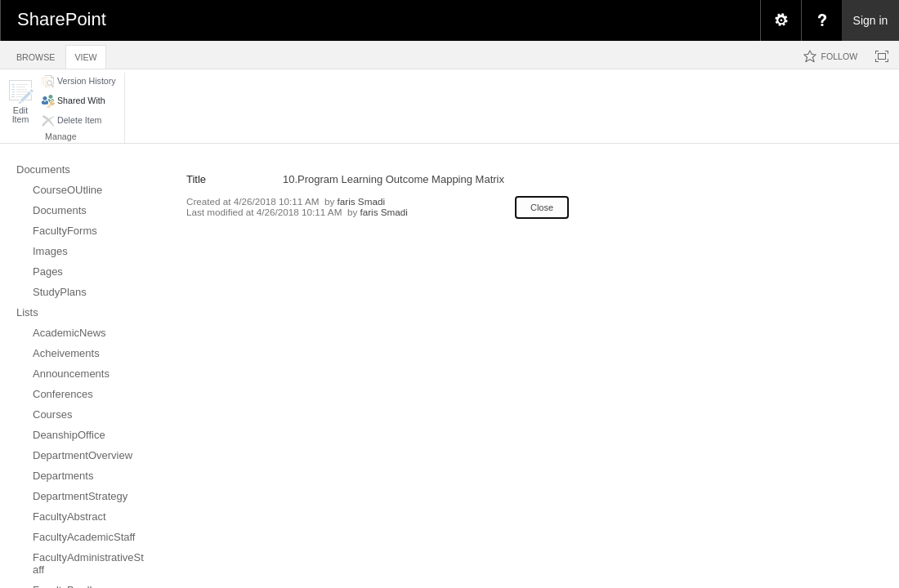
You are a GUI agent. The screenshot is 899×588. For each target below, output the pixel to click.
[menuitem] (780, 20)
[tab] (36, 54)
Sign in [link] (871, 20)
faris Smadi (361, 201)
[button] (20, 102)
